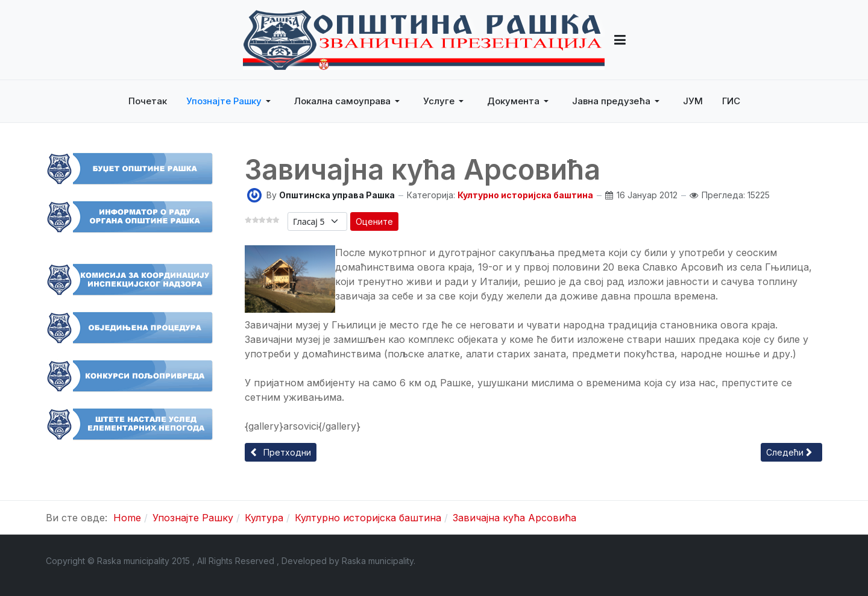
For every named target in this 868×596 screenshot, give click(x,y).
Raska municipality (378, 561)
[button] (620, 40)
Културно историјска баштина (525, 195)
